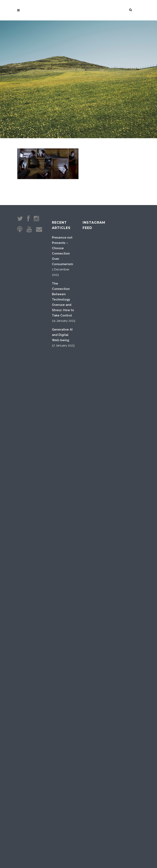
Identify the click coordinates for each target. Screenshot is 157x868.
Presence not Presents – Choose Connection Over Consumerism (62, 251)
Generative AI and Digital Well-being (62, 335)
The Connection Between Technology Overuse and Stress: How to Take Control (63, 299)
